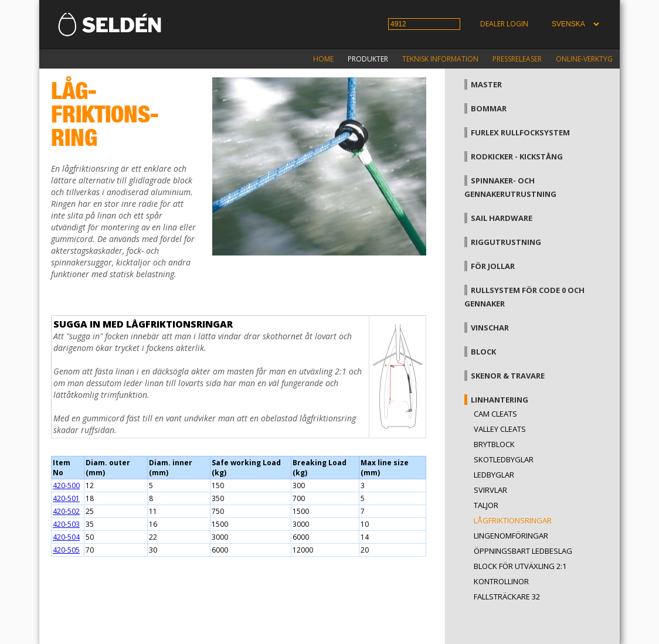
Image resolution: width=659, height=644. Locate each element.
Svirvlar (490, 490)
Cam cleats (495, 414)
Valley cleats (500, 429)
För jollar (493, 266)
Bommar (489, 108)
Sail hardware (502, 218)
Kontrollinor (501, 581)
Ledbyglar (494, 475)
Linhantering (500, 400)
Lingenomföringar (511, 536)
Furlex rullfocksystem (520, 132)
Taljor (486, 505)
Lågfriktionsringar (513, 520)
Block (483, 352)
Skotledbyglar (504, 459)
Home (323, 59)
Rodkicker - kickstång (517, 156)
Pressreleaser (517, 59)
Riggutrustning (506, 242)
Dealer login (504, 24)
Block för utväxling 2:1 (520, 566)
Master (486, 84)
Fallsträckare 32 (507, 597)
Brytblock (494, 444)
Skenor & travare (508, 376)
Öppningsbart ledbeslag (523, 551)
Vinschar (490, 328)
